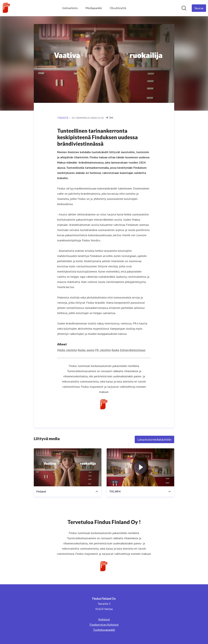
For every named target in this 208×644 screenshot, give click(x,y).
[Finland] (68, 467)
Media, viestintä (67, 350)
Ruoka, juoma (86, 350)
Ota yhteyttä (118, 8)
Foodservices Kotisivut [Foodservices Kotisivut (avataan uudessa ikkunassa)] (104, 625)
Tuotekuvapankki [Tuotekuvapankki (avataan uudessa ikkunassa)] (104, 630)
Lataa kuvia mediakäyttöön (154, 439)
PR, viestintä (103, 350)
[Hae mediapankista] (184, 8)
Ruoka (115, 350)
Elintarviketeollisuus (133, 350)
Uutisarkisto (70, 8)
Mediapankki (94, 8)
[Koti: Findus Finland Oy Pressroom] (6, 8)
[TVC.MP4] (140, 467)
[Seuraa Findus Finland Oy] (199, 8)
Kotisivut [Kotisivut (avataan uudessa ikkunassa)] (104, 619)
